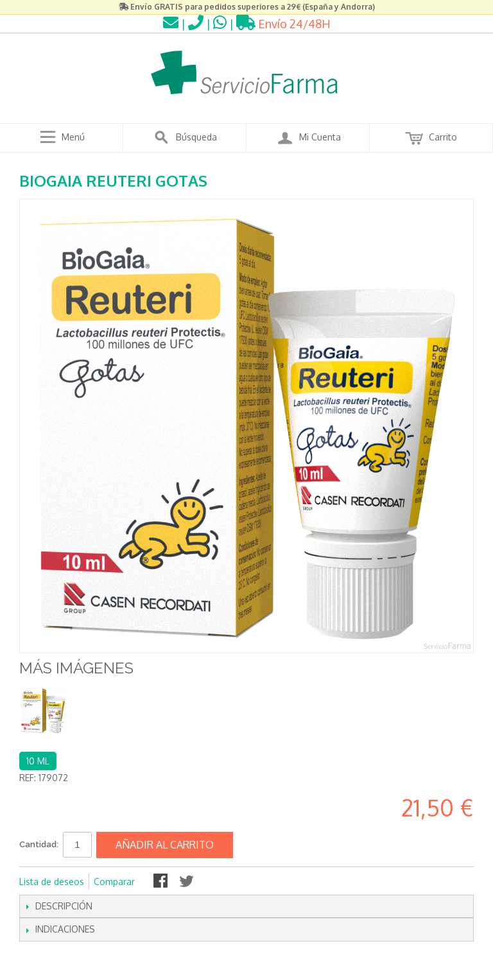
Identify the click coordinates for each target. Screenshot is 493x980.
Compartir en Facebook (162, 882)
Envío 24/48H (283, 24)
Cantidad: (39, 844)
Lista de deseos (52, 882)
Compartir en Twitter (187, 882)
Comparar (114, 882)
